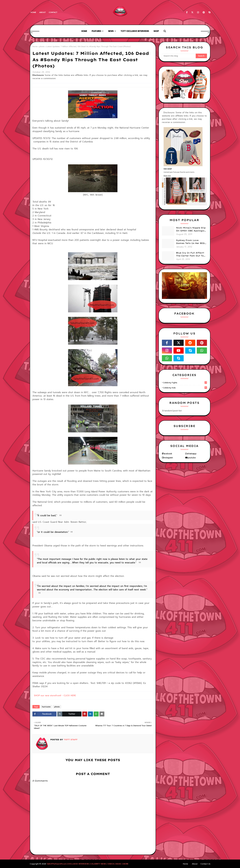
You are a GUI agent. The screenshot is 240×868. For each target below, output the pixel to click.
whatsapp (192, 454)
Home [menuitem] (84, 31)
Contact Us (205, 864)
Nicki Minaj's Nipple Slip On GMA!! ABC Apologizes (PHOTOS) (192, 229)
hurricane (46, 707)
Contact (53, 12)
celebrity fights (185, 383)
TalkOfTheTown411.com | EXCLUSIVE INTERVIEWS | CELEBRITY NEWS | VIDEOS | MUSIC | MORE (88, 864)
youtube (192, 458)
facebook (168, 454)
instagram (168, 458)
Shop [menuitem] (156, 31)
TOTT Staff (70, 740)
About (42, 12)
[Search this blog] (179, 56)
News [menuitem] (111, 31)
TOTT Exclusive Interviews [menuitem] (135, 31)
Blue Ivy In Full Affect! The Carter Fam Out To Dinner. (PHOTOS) (190, 254)
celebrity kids (185, 388)
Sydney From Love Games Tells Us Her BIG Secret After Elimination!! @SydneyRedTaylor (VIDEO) (190, 242)
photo (42, 46)
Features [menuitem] (96, 31)
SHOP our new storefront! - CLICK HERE (55, 696)
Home (33, 12)
